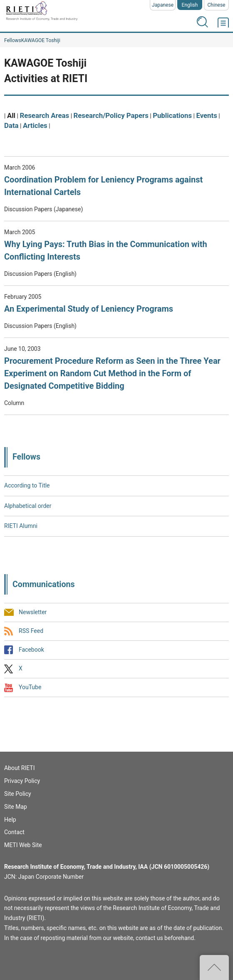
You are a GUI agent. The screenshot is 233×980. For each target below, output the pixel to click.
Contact (14, 832)
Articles (35, 125)
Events (206, 115)
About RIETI (19, 768)
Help (10, 820)
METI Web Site (23, 845)
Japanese (163, 5)
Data (11, 125)
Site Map (16, 807)
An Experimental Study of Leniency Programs (89, 309)
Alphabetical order (28, 506)
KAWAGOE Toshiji (41, 40)
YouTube (30, 687)
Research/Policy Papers (111, 115)
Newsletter (33, 612)
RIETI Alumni (21, 526)
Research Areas (44, 115)
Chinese (217, 5)
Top (214, 967)
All (11, 115)
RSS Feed (31, 631)
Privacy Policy (22, 781)
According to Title (27, 485)
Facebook (31, 650)
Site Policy (18, 794)
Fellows (13, 40)
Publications (172, 115)
